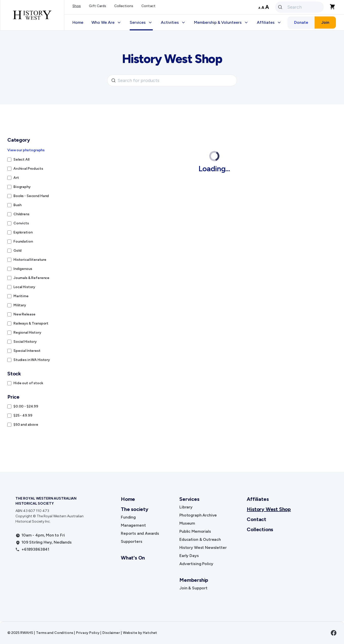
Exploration (23, 232)
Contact (148, 6)
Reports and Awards (140, 533)
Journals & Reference (31, 278)
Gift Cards (98, 6)
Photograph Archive (198, 515)
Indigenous (23, 269)
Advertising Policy (196, 564)
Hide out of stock (28, 383)
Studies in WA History (32, 360)
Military (20, 305)
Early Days (189, 556)
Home (78, 22)
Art (16, 178)
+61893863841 (35, 549)
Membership (194, 580)
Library (186, 507)
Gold (17, 251)
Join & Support (193, 588)
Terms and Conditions (54, 633)
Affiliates (258, 499)
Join (325, 22)
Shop (77, 6)
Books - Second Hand (31, 196)
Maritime (21, 296)
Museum (187, 523)
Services (189, 499)
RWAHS (27, 633)
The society (135, 509)
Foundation (23, 241)
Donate (301, 22)
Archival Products (28, 169)
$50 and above (26, 425)
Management (133, 525)
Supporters (131, 541)
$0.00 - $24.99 (26, 406)
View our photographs (26, 150)
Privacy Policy (88, 633)
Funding (128, 517)
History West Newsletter (203, 548)
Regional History (27, 332)
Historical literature (30, 260)
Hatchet (150, 633)
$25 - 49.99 (23, 415)
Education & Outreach (200, 539)
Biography (22, 187)
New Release (24, 314)
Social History (25, 342)
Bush (17, 205)
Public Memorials (195, 531)
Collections (124, 6)
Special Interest (27, 351)
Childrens (21, 214)
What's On (133, 558)
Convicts (21, 223)
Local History (24, 287)
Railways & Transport (31, 323)
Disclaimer (111, 633)
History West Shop (269, 509)
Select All (21, 159)
